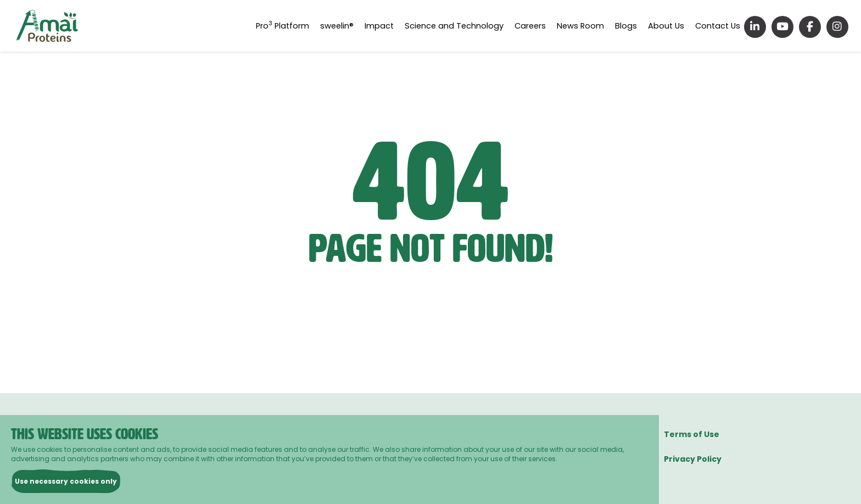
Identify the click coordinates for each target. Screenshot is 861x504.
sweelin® (352, 26)
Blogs (631, 26)
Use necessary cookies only (66, 481)
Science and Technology (466, 26)
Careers (539, 26)
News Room (588, 26)
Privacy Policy (693, 459)
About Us (669, 26)
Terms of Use (692, 434)
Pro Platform (299, 26)
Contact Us (719, 26)
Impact (393, 26)
